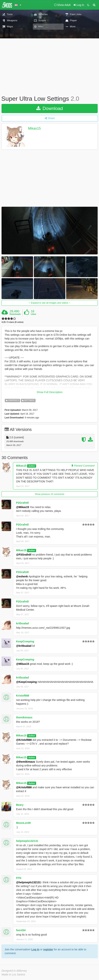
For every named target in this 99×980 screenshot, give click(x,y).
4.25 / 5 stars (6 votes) (12, 322)
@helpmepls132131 (28, 882)
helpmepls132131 (27, 841)
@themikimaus (26, 762)
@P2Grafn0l (24, 555)
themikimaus (24, 717)
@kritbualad (24, 646)
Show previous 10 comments (49, 494)
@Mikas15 (23, 507)
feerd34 (21, 930)
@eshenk (22, 576)
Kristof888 (23, 696)
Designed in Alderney (14, 971)
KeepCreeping (25, 641)
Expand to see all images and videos (49, 303)
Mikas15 (34, 128)
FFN (19, 878)
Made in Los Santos (13, 974)
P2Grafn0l (22, 503)
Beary (20, 805)
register (48, 949)
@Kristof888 (24, 740)
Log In (35, 949)
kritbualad (22, 623)
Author (32, 466)
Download (50, 108)
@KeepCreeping (26, 682)
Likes (33, 314)
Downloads (15, 314)
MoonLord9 (23, 823)
